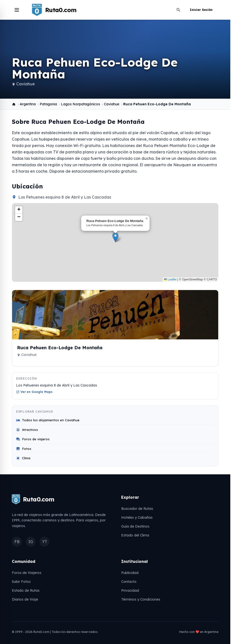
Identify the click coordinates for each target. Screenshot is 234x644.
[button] (115, 237)
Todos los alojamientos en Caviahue (48, 420)
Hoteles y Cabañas (137, 517)
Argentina (28, 104)
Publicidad (130, 573)
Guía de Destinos (135, 526)
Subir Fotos (21, 582)
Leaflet (170, 279)
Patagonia (48, 104)
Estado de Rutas (26, 590)
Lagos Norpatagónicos (80, 104)
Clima (23, 458)
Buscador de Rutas (137, 509)
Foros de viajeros (33, 439)
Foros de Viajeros (27, 573)
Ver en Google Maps (34, 392)
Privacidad (130, 590)
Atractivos (27, 430)
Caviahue (26, 84)
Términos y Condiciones (141, 599)
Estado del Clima (135, 535)
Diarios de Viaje (25, 599)
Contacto (129, 582)
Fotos (24, 449)
